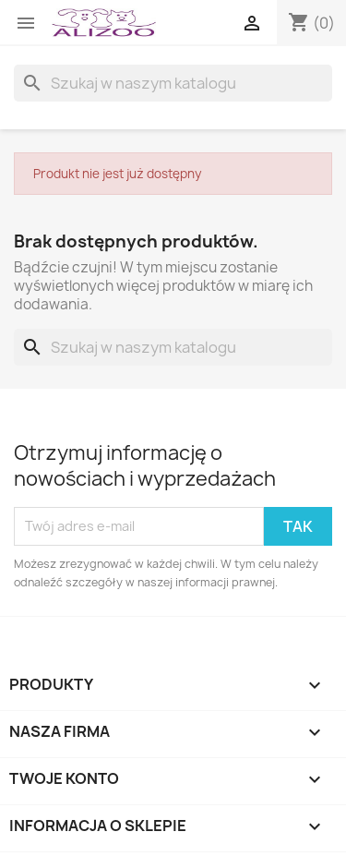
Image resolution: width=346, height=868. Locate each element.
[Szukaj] (173, 83)
